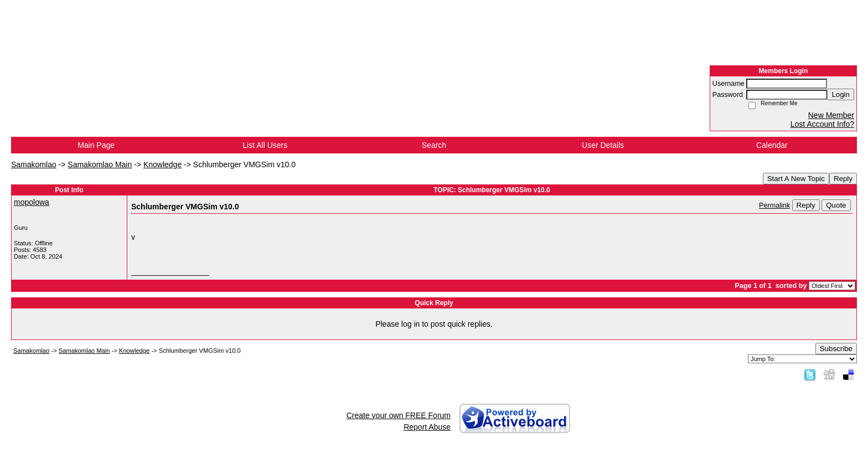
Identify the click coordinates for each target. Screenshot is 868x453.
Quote (836, 205)
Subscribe (836, 349)
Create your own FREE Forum (399, 415)
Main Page (96, 145)
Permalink (774, 205)
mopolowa (32, 202)
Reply (843, 179)
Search (434, 145)
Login (841, 94)
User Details (603, 145)
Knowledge (162, 164)
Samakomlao (34, 164)
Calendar (772, 145)
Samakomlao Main (100, 164)
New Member (831, 115)
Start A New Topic (796, 179)
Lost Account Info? (822, 124)
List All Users (265, 145)
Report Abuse (427, 427)
